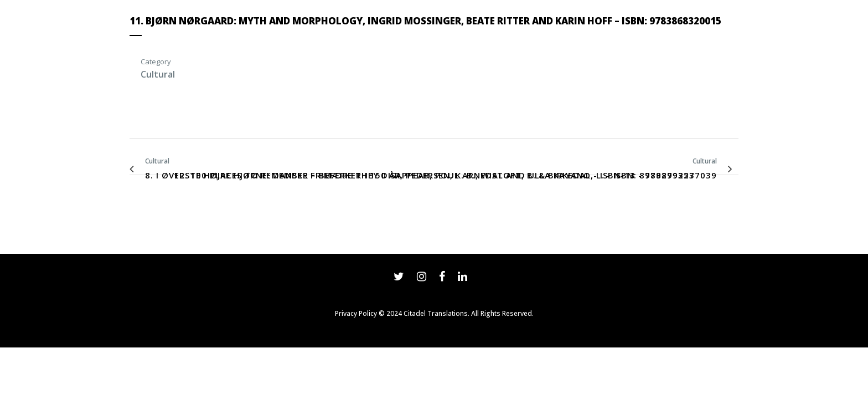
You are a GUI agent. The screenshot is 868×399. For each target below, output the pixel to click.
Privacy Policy (356, 313)
